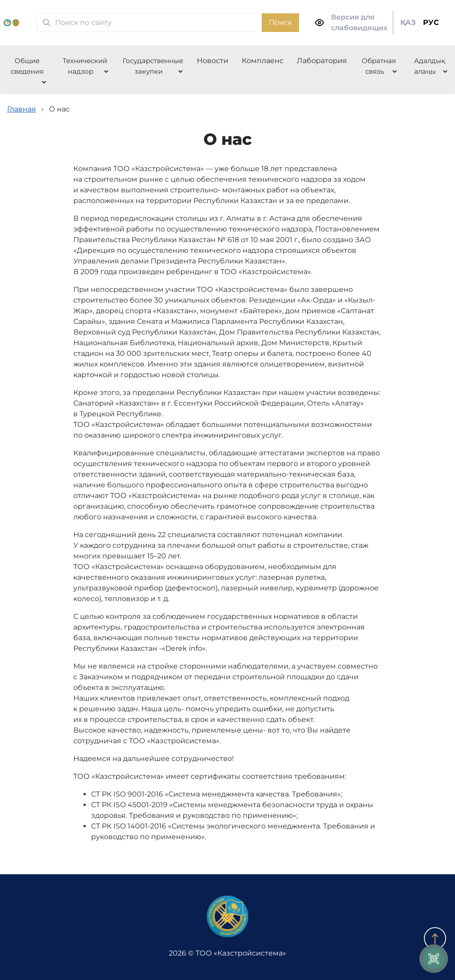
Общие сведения (27, 66)
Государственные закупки (153, 66)
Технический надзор (85, 66)
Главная (22, 109)
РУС (431, 22)
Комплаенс (263, 61)
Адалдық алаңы (430, 66)
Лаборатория (322, 61)
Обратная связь (379, 66)
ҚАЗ (408, 22)
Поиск (280, 22)
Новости (213, 61)
